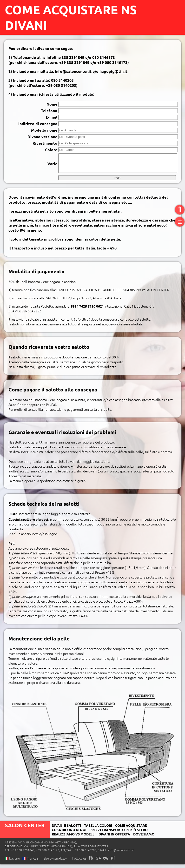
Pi (113, 861)
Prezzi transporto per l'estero (119, 833)
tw (106, 861)
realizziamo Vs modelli (74, 838)
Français (30, 862)
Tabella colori (98, 829)
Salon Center (25, 829)
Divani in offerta (114, 838)
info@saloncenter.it (73, 71)
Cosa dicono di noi (69, 833)
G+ (98, 861)
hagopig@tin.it (113, 71)
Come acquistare (131, 829)
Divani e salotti (66, 829)
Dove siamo (144, 838)
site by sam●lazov (55, 862)
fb (91, 861)
